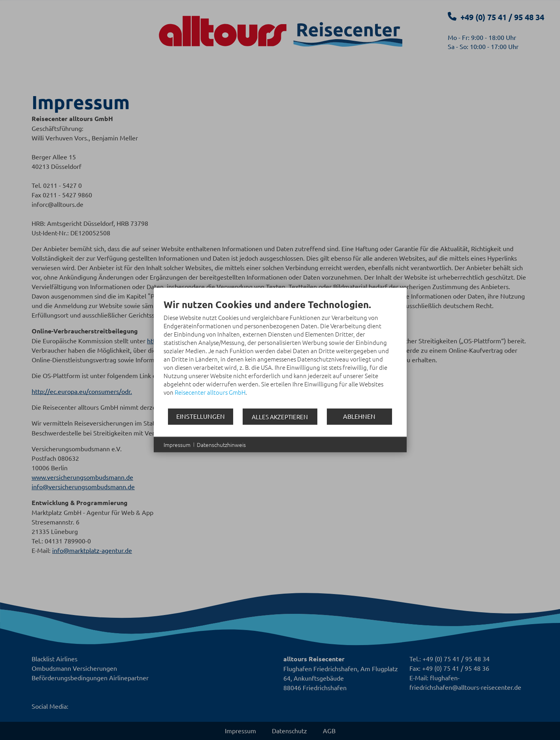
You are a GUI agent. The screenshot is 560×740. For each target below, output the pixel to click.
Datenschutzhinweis (221, 444)
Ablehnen (359, 416)
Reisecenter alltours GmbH (210, 392)
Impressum (177, 444)
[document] (280, 353)
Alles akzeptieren (280, 416)
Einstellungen (201, 416)
